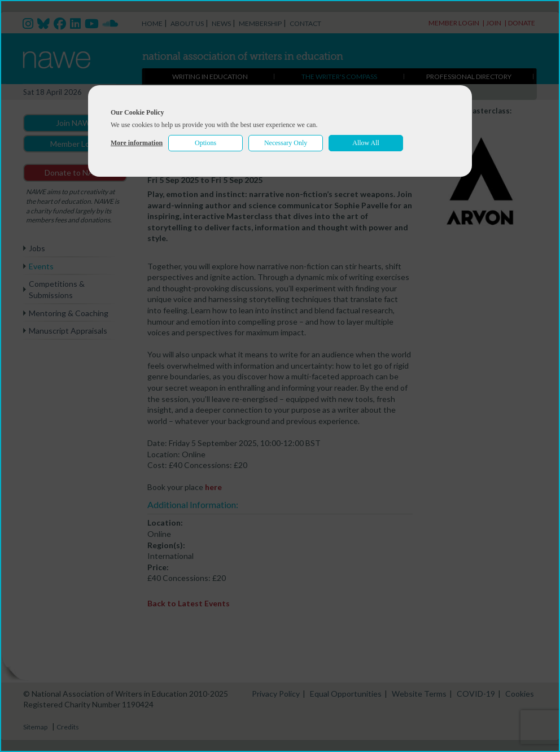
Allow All (366, 143)
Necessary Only (286, 143)
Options (205, 143)
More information (137, 143)
